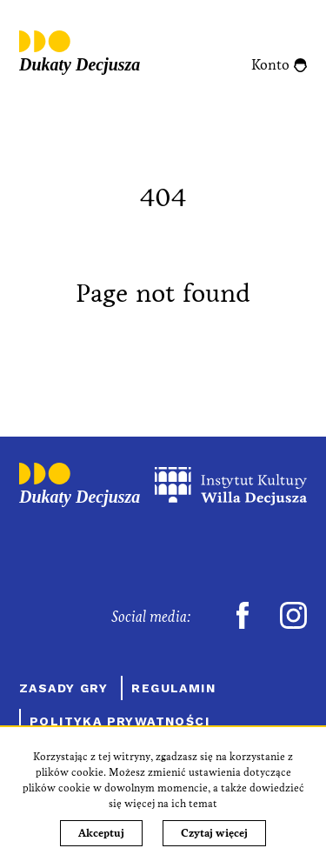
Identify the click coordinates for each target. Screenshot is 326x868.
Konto (270, 65)
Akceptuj (101, 833)
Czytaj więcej (214, 833)
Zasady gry (63, 688)
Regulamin (173, 688)
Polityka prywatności (120, 721)
